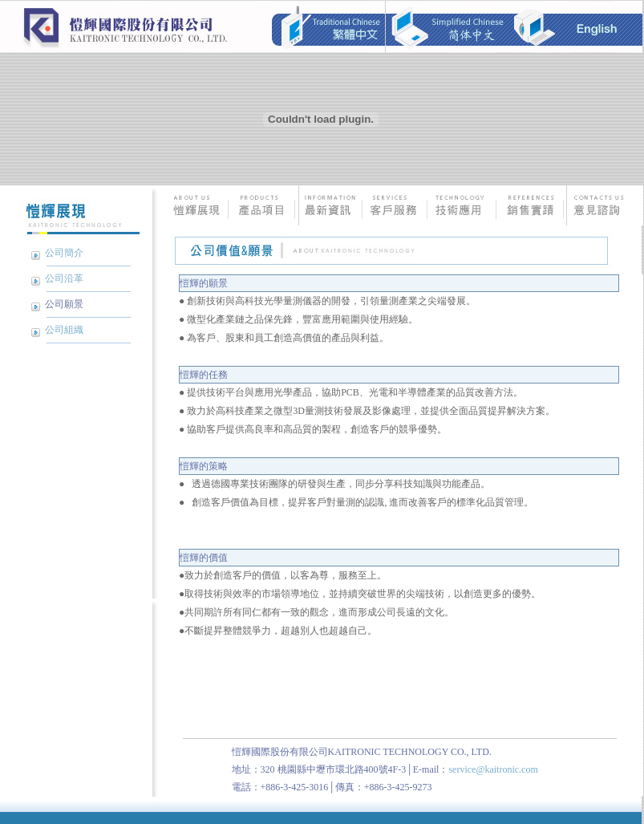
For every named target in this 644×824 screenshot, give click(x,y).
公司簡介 (64, 253)
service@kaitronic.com (493, 769)
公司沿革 (64, 278)
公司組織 (64, 330)
